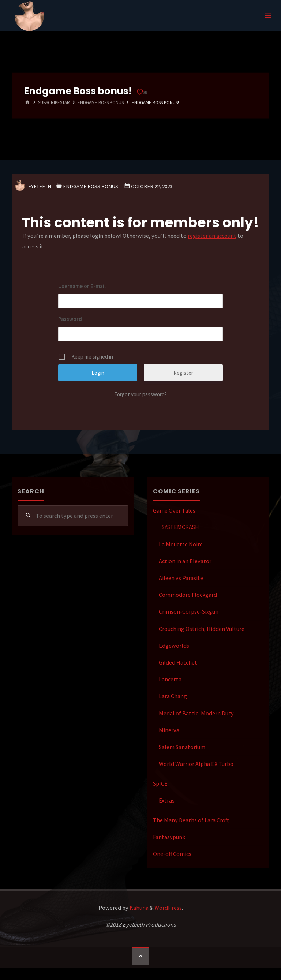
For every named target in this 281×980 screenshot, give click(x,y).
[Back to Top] (140, 956)
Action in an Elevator (185, 561)
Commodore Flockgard (188, 595)
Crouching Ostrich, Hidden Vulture (202, 629)
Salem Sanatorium (182, 747)
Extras (167, 800)
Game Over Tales (174, 510)
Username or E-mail (82, 286)
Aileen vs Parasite (181, 578)
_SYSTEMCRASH (179, 527)
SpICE (160, 783)
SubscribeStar (54, 103)
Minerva (169, 730)
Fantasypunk (169, 837)
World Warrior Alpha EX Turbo (196, 764)
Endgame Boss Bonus (101, 103)
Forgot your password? (140, 394)
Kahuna (138, 908)
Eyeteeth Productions (29, 16)
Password (70, 319)
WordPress (168, 908)
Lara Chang (173, 696)
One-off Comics (172, 854)
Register (183, 373)
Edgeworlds (174, 646)
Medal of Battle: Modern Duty (196, 713)
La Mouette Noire (181, 544)
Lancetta (170, 679)
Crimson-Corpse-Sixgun (189, 611)
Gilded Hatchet (178, 662)
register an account (212, 236)
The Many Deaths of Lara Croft (191, 820)
